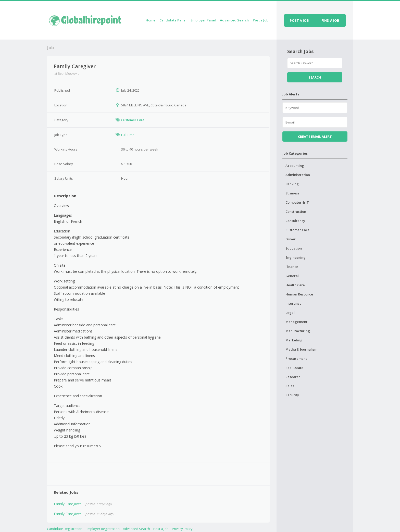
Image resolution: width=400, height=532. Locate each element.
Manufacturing (298, 331)
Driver (291, 239)
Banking (292, 184)
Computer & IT (297, 202)
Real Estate (294, 368)
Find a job (330, 20)
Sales (290, 386)
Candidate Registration (65, 529)
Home (151, 20)
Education (294, 248)
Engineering (296, 257)
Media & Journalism (301, 349)
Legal (290, 313)
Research (293, 377)
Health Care (295, 285)
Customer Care (133, 120)
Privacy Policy (182, 529)
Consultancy (295, 221)
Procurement (296, 358)
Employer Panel (203, 20)
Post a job (299, 20)
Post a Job (261, 20)
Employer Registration (103, 529)
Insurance (293, 303)
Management (296, 322)
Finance (292, 267)
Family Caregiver (67, 504)
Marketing (294, 340)
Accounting (295, 166)
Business (292, 193)
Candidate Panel (173, 20)
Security (292, 395)
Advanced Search (234, 20)
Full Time (128, 135)
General (292, 276)
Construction (296, 212)
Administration (298, 175)
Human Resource (299, 294)
